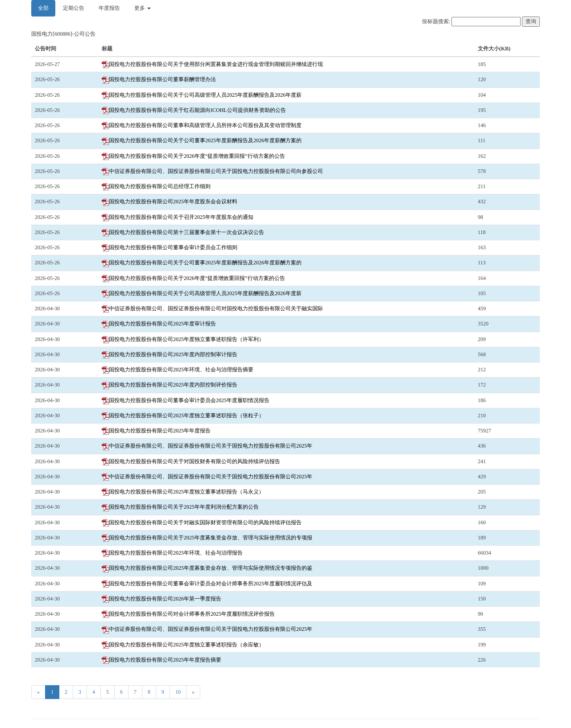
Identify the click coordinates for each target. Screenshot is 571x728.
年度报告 (109, 8)
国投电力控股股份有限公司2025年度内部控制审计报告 (170, 354)
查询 (531, 21)
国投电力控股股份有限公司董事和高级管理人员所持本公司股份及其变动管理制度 (202, 125)
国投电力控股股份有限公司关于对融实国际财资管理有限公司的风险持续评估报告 (202, 522)
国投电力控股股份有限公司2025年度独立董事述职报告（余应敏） (183, 645)
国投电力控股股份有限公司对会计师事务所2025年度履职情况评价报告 (188, 614)
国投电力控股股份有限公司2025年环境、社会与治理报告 (172, 553)
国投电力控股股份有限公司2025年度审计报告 (159, 324)
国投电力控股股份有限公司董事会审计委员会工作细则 (170, 247)
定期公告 (74, 8)
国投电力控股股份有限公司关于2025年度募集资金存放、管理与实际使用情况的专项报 (207, 538)
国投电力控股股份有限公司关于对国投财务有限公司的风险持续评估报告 (191, 461)
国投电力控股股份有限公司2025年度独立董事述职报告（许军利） (183, 339)
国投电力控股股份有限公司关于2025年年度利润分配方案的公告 (180, 507)
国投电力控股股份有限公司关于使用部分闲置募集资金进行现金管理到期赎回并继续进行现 (212, 64)
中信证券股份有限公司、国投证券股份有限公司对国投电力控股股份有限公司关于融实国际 (212, 308)
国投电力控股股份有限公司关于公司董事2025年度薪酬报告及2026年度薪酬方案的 (202, 140)
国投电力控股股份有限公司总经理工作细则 (156, 186)
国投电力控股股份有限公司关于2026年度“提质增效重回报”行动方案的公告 (193, 156)
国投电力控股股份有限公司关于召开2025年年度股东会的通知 (178, 217)
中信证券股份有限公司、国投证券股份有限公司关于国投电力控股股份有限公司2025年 (207, 446)
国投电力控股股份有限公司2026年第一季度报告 (161, 599)
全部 (43, 8)
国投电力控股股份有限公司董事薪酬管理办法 (159, 79)
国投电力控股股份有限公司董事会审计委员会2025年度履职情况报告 (186, 400)
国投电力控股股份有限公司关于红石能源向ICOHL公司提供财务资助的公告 (194, 110)
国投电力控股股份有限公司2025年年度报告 (156, 431)
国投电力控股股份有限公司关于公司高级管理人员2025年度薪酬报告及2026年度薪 (202, 95)
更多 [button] (143, 8)
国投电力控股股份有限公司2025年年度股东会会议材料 (170, 202)
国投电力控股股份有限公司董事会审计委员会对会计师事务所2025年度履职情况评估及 (207, 584)
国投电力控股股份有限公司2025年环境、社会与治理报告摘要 (178, 370)
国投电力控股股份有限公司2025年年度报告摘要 (161, 660)
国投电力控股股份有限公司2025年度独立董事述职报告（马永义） (183, 492)
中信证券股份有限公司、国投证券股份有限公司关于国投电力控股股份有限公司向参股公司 (212, 171)
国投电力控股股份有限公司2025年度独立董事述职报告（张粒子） (183, 415)
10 (178, 692)
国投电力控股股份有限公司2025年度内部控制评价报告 (170, 385)
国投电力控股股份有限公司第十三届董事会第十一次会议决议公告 (183, 232)
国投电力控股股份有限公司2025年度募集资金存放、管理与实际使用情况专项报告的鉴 (207, 568)
